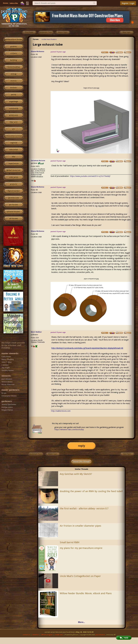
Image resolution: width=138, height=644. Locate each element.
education (14, 150)
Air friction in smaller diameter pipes (80, 526)
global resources (14, 170)
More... (81, 622)
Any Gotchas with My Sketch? (76, 474)
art (14, 129)
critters (14, 53)
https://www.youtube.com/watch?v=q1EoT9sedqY (90, 176)
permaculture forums (14, 40)
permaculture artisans (14, 136)
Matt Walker (36, 332)
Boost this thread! (81, 462)
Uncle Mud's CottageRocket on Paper (80, 576)
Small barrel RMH (70, 542)
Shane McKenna (38, 51)
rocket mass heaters (49, 39)
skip (14, 157)
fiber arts (14, 122)
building (14, 60)
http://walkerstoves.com (61, 411)
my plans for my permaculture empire (81, 548)
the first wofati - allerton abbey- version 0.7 (84, 508)
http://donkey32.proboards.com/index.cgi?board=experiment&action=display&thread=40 (87, 348)
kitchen (14, 88)
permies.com (14, 198)
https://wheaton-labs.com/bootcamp (69, 430)
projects (14, 184)
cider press (14, 177)
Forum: (36, 39)
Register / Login (128, 3)
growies (14, 47)
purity (14, 95)
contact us (26, 635)
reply (81, 446)
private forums (14, 212)
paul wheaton (100, 635)
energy (14, 74)
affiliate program (47, 635)
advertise (35, 635)
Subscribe (14, 3)
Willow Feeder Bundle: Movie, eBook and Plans (86, 593)
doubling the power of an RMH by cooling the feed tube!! (91, 491)
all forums (14, 219)
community (14, 108)
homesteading (14, 67)
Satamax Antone (38, 161)
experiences (14, 164)
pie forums (14, 205)
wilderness (14, 115)
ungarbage (14, 102)
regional (14, 143)
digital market (14, 191)
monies (14, 81)
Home (6, 3)
